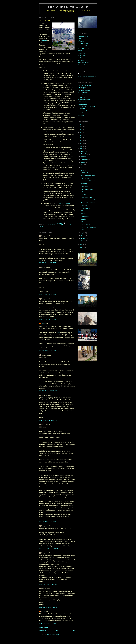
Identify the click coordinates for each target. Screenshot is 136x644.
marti (61, 225)
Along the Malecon (83, 36)
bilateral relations (52, 225)
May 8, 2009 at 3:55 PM (48, 319)
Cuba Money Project (83, 48)
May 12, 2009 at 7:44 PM (48, 623)
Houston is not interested (88, 181)
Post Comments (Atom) (53, 634)
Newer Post (43, 631)
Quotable (83, 219)
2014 (81, 135)
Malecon (83, 195)
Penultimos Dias (82, 58)
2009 (81, 149)
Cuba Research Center (84, 90)
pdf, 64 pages (43, 41)
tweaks (46, 614)
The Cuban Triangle (68, 7)
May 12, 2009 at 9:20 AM (48, 607)
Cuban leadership (86, 225)
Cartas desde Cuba (83, 43)
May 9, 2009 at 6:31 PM (48, 521)
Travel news (84, 205)
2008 (81, 244)
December (84, 151)
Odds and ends (85, 173)
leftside (43, 324)
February (84, 238)
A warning (84, 184)
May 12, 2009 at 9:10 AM (48, 584)
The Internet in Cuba (83, 63)
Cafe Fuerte (81, 41)
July (83, 165)
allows (58, 333)
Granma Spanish (82, 104)
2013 (81, 138)
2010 (81, 146)
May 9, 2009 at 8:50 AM (48, 391)
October (84, 157)
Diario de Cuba (82, 97)
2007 (81, 247)
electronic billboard (65, 203)
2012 (81, 141)
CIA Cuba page (82, 88)
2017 (81, 130)
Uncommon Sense (83, 65)
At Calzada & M (85, 208)
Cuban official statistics (84, 95)
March (83, 235)
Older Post (72, 631)
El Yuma (80, 51)
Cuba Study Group (83, 92)
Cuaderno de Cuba (83, 46)
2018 (81, 127)
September (84, 159)
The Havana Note (82, 60)
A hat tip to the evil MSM (88, 175)
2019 (81, 124)
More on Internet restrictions (89, 200)
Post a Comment (44, 628)
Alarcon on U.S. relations (88, 203)
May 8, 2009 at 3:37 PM (48, 294)
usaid (41, 226)
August (83, 162)
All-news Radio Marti (87, 189)
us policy (67, 225)
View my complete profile (87, 77)
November (84, 154)
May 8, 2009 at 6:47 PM (48, 351)
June (83, 168)
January (84, 241)
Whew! (83, 214)
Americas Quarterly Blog (84, 85)
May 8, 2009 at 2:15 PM (48, 263)
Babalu (79, 39)
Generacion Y (81, 53)
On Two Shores (82, 55)
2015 (81, 132)
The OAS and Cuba (86, 197)
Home (57, 631)
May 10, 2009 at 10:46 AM (49, 549)
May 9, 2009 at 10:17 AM (48, 420)
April (83, 233)
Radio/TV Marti (82, 115)
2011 (81, 143)
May (83, 170)
